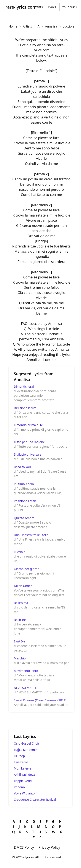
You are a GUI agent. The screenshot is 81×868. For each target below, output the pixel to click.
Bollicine (20, 620)
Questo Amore (24, 518)
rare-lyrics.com (21, 7)
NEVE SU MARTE (25, 688)
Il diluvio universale (28, 454)
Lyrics (52, 7)
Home (13, 26)
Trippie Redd (23, 781)
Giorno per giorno (27, 569)
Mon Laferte (22, 768)
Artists (38, 7)
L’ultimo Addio (24, 484)
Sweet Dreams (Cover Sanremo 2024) (40, 700)
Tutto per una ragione (29, 442)
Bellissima (21, 603)
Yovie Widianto (24, 793)
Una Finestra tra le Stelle (31, 535)
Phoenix (20, 787)
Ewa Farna (21, 762)
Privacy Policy (49, 847)
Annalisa (51, 26)
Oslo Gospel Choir (27, 743)
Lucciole (20, 552)
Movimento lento (26, 671)
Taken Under (23, 586)
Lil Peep (19, 756)
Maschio (20, 658)
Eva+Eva (20, 641)
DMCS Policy (24, 847)
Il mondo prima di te (28, 425)
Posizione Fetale (25, 501)
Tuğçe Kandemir (25, 750)
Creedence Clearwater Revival (35, 800)
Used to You (22, 467)
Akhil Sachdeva (24, 775)
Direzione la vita (25, 408)
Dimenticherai (24, 386)
